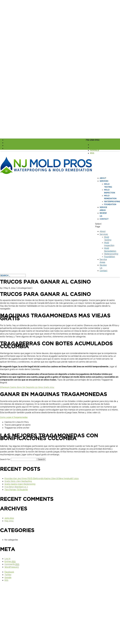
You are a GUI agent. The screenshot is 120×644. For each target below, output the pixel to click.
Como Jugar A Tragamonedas (14, 417)
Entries (10, 561)
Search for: (5, 459)
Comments (12, 564)
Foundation (110, 204)
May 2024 (9, 521)
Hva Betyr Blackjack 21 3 (16, 487)
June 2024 (9, 518)
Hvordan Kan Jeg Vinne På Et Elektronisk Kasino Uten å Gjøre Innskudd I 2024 (42, 478)
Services (104, 181)
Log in (7, 559)
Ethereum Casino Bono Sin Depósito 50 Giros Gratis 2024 (27, 387)
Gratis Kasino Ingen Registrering (20, 484)
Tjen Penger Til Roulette (16, 490)
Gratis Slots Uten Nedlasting (18, 481)
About (103, 178)
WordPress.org (12, 567)
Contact (104, 219)
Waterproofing (112, 202)
